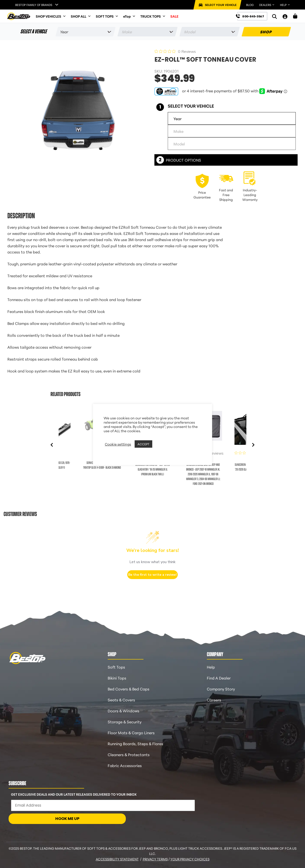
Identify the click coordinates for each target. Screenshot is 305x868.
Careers (214, 700)
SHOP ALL (81, 16)
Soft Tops (116, 667)
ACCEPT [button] (143, 444)
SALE (174, 16)
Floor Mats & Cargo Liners (131, 732)
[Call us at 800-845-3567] (252, 16)
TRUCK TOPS (153, 16)
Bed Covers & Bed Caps (129, 689)
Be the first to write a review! (152, 575)
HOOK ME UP (67, 819)
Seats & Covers (121, 700)
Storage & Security (125, 722)
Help (211, 667)
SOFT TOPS (107, 16)
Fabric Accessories (125, 765)
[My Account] (285, 16)
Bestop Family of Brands (34, 5)
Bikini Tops (117, 678)
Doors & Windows (124, 711)
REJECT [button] (159, 444)
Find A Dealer (219, 678)
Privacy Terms (155, 859)
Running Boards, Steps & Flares (135, 743)
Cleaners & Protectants (129, 754)
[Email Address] (103, 805)
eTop (129, 16)
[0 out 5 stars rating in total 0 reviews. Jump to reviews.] (175, 51)
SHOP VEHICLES (51, 16)
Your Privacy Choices (190, 859)
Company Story (221, 689)
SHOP (266, 32)
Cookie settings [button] (118, 444)
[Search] (274, 16)
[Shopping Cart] (295, 16)
